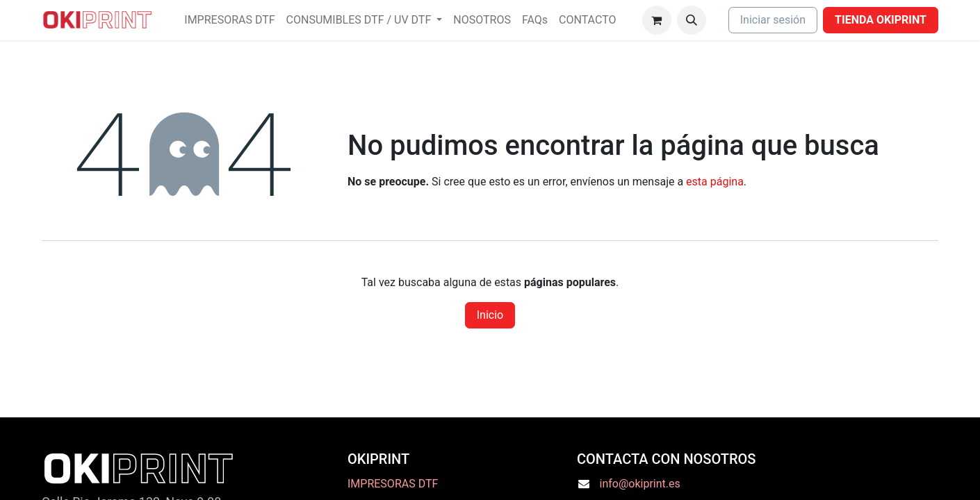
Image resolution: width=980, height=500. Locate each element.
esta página (715, 182)
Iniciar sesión (773, 20)
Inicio (490, 315)
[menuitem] (229, 20)
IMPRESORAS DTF (393, 484)
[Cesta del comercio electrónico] (657, 20)
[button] (692, 20)
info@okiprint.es (640, 484)
